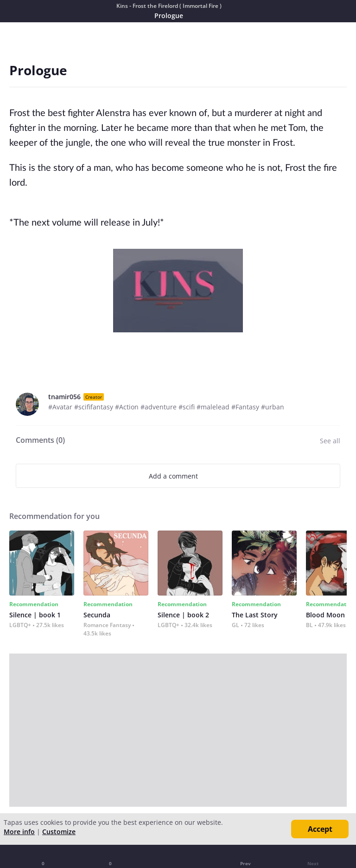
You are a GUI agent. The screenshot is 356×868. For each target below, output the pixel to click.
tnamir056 (64, 397)
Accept (320, 829)
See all (330, 441)
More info (19, 832)
